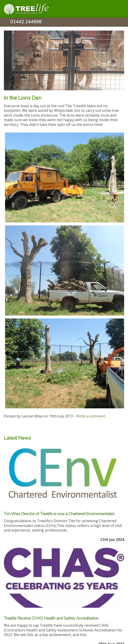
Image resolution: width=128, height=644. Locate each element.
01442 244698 (26, 22)
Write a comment (91, 416)
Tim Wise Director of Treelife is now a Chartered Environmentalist (59, 514)
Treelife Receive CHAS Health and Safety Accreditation (51, 618)
